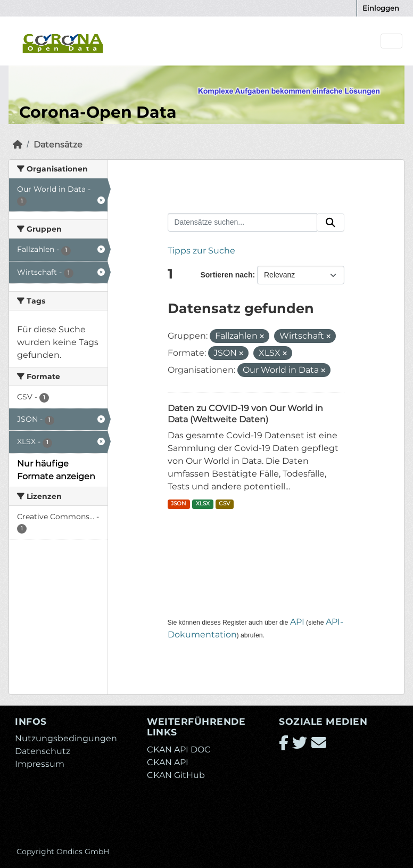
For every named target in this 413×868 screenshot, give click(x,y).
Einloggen (381, 8)
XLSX (203, 503)
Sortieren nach (226, 275)
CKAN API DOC (179, 750)
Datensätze (58, 145)
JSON (179, 503)
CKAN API (168, 762)
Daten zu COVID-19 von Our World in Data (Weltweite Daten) (245, 414)
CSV (224, 503)
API (297, 622)
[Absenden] (331, 223)
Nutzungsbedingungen (66, 738)
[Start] (18, 145)
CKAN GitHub (176, 775)
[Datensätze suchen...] (243, 223)
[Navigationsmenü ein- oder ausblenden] (391, 41)
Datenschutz (43, 751)
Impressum (40, 764)
